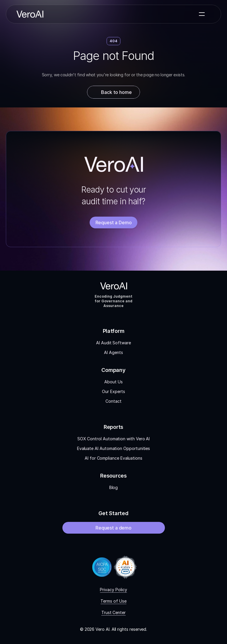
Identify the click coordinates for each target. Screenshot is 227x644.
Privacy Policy (113, 590)
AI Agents (113, 352)
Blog (114, 487)
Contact (113, 401)
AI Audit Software (113, 343)
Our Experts (113, 391)
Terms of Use (113, 601)
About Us (113, 382)
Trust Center (113, 612)
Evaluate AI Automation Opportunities (113, 448)
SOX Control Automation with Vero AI (114, 439)
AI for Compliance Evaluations (113, 458)
